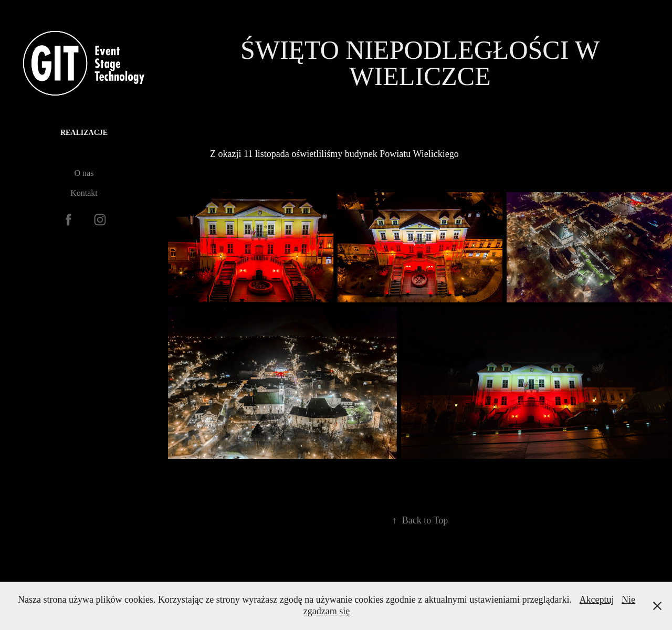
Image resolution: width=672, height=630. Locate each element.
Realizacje (84, 133)
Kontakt (84, 193)
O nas (84, 173)
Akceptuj (597, 600)
